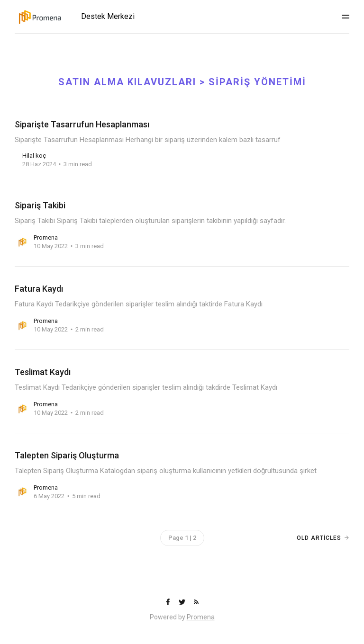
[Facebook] (169, 603)
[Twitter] (183, 603)
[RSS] (196, 603)
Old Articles (319, 538)
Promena (201, 617)
